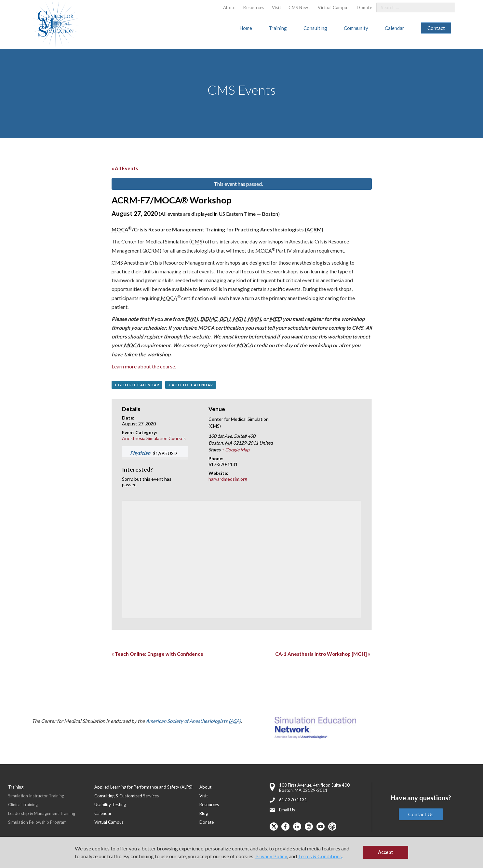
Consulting (315, 28)
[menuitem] (230, 8)
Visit (277, 7)
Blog (204, 813)
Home (246, 28)
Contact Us (421, 814)
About (230, 7)
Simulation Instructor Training (36, 796)
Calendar (395, 28)
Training (278, 28)
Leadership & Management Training (42, 813)
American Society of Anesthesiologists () (193, 721)
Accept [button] (386, 852)
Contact (436, 28)
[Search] (446, 8)
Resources (254, 7)
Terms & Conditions (320, 856)
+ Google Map (235, 450)
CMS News (299, 7)
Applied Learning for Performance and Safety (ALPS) (143, 787)
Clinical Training (23, 805)
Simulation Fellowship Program (37, 822)
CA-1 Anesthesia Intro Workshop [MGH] (323, 654)
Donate (364, 7)
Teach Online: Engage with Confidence (157, 654)
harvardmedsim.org (228, 479)
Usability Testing (110, 805)
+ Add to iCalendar (191, 385)
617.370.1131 (293, 800)
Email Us (287, 810)
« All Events (125, 168)
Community (356, 28)
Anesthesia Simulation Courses (154, 438)
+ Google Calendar (137, 385)
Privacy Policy (271, 856)
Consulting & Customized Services (127, 796)
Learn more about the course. (144, 366)
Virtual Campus (334, 7)
